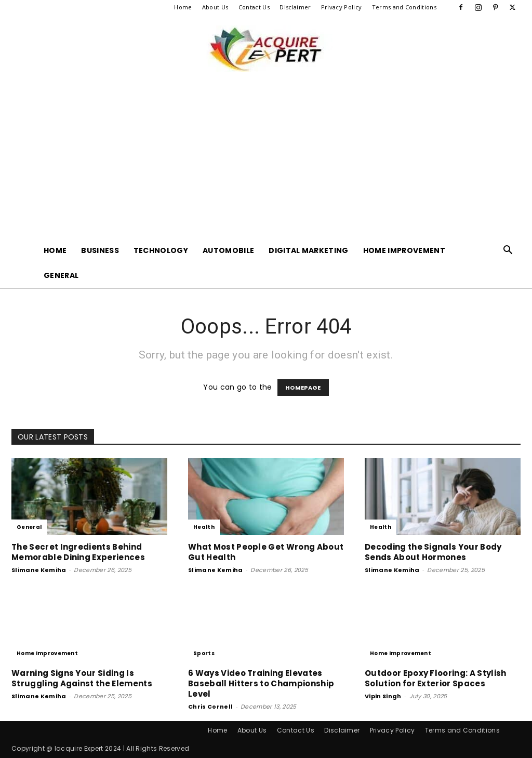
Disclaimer (295, 7)
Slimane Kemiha (39, 570)
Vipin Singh (383, 696)
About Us (215, 7)
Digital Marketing (308, 250)
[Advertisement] (266, 160)
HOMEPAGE (303, 388)
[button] (508, 251)
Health (204, 527)
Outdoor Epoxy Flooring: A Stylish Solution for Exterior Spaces (436, 678)
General (61, 275)
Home (183, 7)
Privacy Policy (341, 7)
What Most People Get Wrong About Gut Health (266, 552)
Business (100, 250)
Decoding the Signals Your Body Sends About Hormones (433, 552)
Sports (204, 653)
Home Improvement (404, 250)
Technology (161, 250)
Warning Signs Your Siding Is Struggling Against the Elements (82, 678)
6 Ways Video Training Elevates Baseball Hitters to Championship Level (261, 683)
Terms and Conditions (404, 7)
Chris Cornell (210, 707)
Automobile (228, 250)
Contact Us (254, 7)
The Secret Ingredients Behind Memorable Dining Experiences (78, 552)
